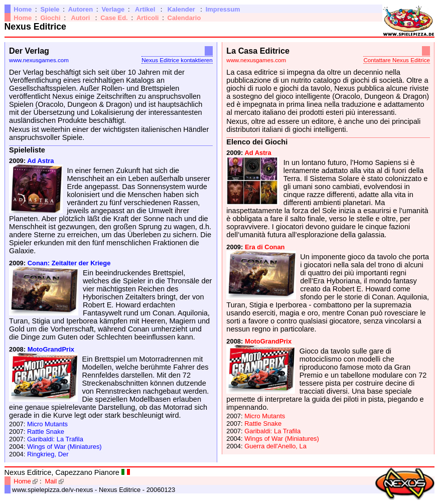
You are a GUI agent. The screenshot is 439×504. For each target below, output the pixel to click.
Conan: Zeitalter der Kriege (69, 263)
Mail (51, 481)
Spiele (50, 9)
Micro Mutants (47, 424)
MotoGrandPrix (51, 349)
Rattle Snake (46, 432)
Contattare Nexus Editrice (396, 60)
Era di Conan (265, 247)
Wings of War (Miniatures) (64, 447)
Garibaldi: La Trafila (55, 439)
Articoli (148, 18)
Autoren (81, 9)
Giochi (50, 18)
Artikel (145, 9)
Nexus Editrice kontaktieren (177, 60)
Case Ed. (114, 18)
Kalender (181, 9)
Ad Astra (40, 161)
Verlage (113, 9)
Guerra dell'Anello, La (275, 446)
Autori (80, 18)
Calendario (184, 18)
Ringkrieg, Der (48, 454)
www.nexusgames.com (39, 60)
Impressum (223, 9)
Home (23, 9)
